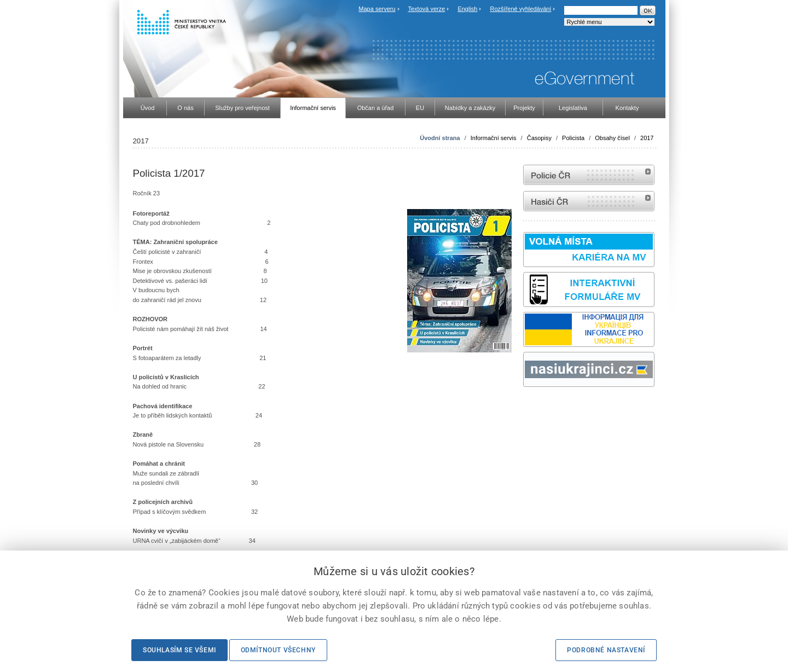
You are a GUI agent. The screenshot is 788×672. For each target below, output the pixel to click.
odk (529, 407)
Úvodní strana (440, 138)
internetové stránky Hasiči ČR (589, 201)
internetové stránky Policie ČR (589, 175)
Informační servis (494, 138)
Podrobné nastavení (606, 650)
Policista (573, 138)
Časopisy (539, 138)
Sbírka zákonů (525, 407)
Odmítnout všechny (278, 650)
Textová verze (426, 9)
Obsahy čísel (612, 138)
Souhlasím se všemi (179, 650)
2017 (647, 138)
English (467, 9)
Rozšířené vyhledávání (521, 9)
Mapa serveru (377, 9)
